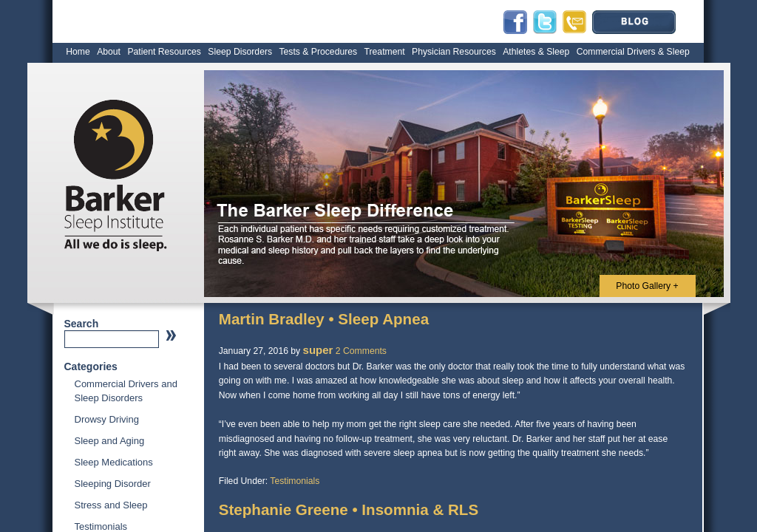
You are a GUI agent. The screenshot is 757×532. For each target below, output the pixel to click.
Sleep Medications (114, 462)
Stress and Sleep (111, 505)
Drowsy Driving (107, 419)
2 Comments (361, 351)
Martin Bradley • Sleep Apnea (324, 319)
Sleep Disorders (240, 52)
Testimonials (101, 526)
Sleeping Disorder (113, 484)
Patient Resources (164, 52)
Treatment (385, 52)
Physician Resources (454, 52)
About (109, 52)
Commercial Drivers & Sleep (633, 52)
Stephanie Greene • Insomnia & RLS (349, 509)
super (318, 350)
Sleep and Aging (110, 441)
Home (78, 52)
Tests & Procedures (318, 52)
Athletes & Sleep (536, 52)
